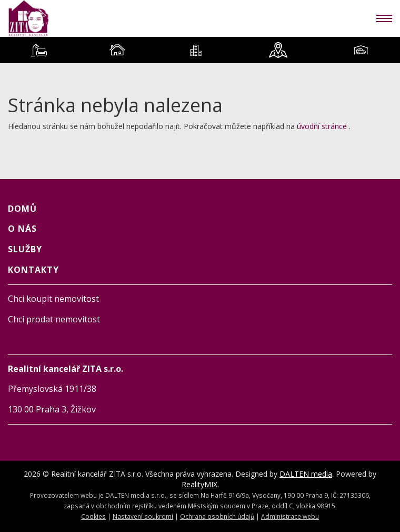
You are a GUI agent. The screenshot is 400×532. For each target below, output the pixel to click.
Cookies (93, 516)
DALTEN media (306, 474)
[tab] (39, 50)
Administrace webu (290, 516)
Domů (22, 209)
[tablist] (200, 50)
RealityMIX (199, 484)
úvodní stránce (322, 126)
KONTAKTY (33, 270)
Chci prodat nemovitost (54, 319)
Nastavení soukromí (143, 516)
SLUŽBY (25, 249)
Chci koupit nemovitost (53, 299)
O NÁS (22, 229)
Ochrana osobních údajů (217, 516)
